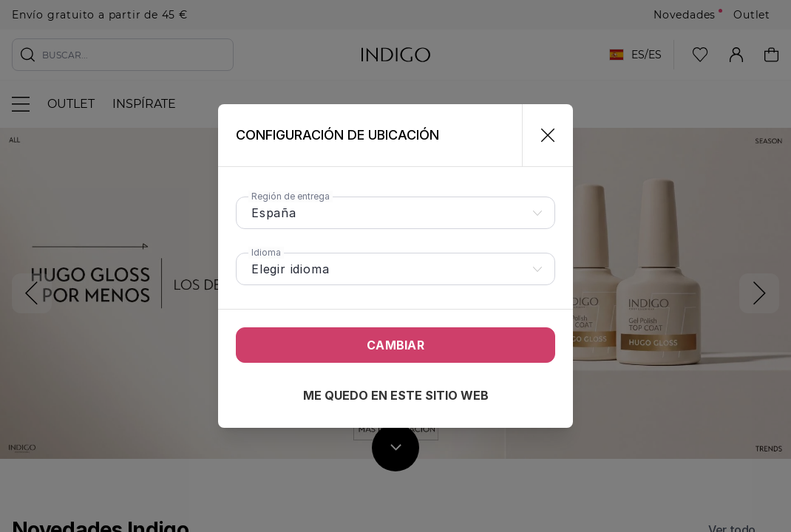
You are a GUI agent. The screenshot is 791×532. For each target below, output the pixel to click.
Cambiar (395, 345)
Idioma (266, 252)
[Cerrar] (542, 135)
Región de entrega (291, 196)
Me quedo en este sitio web (396, 395)
